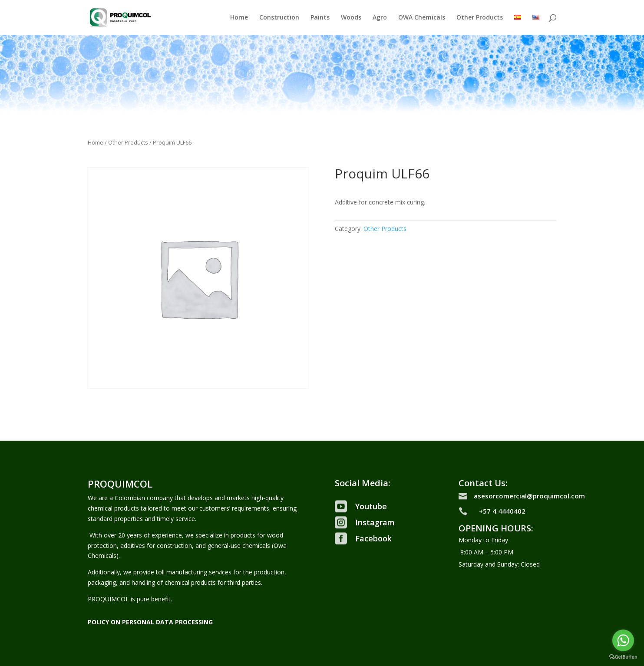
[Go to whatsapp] (623, 640)
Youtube (371, 506)
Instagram (375, 522)
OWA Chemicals (422, 18)
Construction (279, 18)
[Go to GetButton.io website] (623, 657)
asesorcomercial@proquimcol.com (529, 496)
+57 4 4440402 (502, 511)
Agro (380, 18)
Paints (320, 18)
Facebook (373, 538)
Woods (351, 18)
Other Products (480, 18)
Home (239, 18)
